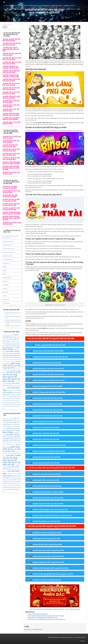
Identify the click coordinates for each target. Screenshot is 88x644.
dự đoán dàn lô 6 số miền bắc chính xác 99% (48, 410)
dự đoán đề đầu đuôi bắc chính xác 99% (46, 463)
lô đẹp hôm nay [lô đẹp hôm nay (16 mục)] (15, 370)
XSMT (41, 9)
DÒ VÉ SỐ (73, 9)
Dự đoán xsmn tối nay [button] (70, 5)
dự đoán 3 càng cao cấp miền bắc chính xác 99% (49, 392)
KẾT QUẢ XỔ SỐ (48, 9)
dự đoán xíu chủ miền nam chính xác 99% (47, 474)
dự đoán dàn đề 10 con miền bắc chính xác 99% (49, 380)
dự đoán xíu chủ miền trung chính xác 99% (47, 533)
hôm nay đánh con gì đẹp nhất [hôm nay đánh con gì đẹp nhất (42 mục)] (12, 367)
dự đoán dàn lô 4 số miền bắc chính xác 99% (48, 404)
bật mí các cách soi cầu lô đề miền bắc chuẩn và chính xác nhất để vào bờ (47, 619)
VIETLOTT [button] (55, 9)
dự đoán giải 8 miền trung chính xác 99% (46, 539)
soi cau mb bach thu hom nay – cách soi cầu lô (15, 5)
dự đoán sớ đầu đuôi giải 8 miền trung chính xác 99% (50, 568)
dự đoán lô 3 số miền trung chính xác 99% (47, 580)
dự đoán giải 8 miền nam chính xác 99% (46, 480)
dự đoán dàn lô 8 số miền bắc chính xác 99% (48, 416)
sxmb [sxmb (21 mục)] (10, 400)
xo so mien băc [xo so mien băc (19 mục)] (13, 402)
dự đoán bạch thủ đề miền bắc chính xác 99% (48, 351)
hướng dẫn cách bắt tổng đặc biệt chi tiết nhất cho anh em (43, 618)
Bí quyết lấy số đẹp (9, 9)
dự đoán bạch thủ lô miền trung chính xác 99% (48, 550)
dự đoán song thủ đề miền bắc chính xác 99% (50, 345)
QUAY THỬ (7, 13)
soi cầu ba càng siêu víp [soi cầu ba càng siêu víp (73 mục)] (10, 375)
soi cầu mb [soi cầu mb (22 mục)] (15, 392)
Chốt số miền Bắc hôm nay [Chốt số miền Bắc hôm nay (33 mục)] (11, 336)
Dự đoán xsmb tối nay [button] (34, 5)
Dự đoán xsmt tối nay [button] (57, 5)
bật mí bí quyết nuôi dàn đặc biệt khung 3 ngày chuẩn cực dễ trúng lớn (46, 616)
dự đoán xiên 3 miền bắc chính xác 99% (46, 433)
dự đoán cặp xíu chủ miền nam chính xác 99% (48, 498)
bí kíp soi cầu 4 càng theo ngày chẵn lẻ (38, 614)
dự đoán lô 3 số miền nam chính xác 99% (46, 521)
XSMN (37, 9)
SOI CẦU (68, 9)
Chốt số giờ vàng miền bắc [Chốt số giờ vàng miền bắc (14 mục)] (8, 335)
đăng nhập (32, 629)
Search (5, 27)
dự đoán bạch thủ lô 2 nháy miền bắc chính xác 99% (50, 357)
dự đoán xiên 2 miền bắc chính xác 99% (46, 427)
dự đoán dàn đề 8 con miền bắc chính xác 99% (48, 374)
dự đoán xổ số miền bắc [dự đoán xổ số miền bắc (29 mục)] (11, 354)
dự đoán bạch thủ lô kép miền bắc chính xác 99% (49, 445)
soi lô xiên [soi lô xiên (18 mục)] (17, 398)
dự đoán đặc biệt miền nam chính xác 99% (47, 486)
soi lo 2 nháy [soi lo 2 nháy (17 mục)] (11, 398)
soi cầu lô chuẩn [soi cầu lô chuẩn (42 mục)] (12, 391)
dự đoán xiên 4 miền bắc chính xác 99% (46, 439)
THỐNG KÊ (62, 9)
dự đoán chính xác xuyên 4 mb (13, 325)
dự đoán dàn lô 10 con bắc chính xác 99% (46, 457)
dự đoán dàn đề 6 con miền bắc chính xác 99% (48, 369)
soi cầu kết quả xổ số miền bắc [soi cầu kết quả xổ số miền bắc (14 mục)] (12, 390)
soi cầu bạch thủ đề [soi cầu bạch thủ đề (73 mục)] (11, 380)
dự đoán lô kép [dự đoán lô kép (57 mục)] (11, 348)
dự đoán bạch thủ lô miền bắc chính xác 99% (48, 398)
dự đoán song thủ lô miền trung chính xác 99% (48, 562)
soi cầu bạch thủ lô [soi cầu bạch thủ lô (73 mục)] (10, 378)
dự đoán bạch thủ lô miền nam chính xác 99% (48, 492)
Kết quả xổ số (28, 9)
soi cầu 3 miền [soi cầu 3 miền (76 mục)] (14, 372)
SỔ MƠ (78, 9)
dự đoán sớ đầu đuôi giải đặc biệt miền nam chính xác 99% (52, 515)
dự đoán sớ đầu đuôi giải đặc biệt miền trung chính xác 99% (53, 574)
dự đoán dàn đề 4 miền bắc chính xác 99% (47, 363)
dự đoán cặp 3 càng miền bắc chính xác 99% (47, 386)
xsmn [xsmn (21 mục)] (8, 406)
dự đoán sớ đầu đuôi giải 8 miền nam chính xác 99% (50, 510)
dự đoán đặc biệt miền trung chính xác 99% (47, 544)
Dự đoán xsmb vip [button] (45, 5)
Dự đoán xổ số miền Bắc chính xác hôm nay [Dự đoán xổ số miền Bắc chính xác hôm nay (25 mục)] (12, 356)
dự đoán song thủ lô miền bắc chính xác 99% (48, 422)
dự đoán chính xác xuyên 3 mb (13, 320)
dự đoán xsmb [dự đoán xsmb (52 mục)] (12, 351)
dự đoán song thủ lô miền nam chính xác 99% (48, 504)
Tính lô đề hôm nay (19, 9)
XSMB (33, 9)
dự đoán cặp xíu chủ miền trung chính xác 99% (48, 556)
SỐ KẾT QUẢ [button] (14, 13)
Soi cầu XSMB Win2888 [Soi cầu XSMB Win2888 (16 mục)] (11, 396)
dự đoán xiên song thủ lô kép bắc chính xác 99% (49, 451)
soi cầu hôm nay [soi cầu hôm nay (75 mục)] (11, 389)
